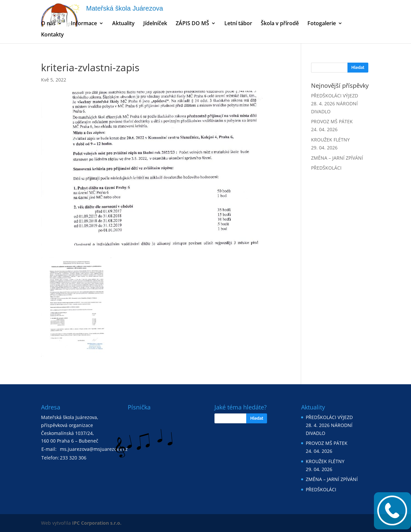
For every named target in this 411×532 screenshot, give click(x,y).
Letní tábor (238, 24)
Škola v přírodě (280, 24)
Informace (84, 24)
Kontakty (52, 35)
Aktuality (123, 24)
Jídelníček (155, 24)
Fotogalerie (322, 24)
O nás (48, 24)
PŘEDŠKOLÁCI (326, 168)
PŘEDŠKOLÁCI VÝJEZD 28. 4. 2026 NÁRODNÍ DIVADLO (335, 104)
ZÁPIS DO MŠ (192, 24)
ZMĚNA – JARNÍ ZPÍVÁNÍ (337, 158)
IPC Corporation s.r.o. (97, 523)
